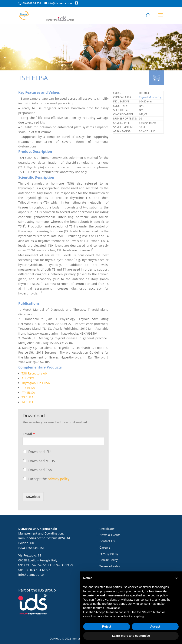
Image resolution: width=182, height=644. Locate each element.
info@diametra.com (32, 575)
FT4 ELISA (28, 393)
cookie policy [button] (159, 595)
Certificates (107, 529)
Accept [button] (155, 627)
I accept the (49, 479)
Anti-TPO (28, 378)
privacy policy (59, 479)
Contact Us (107, 541)
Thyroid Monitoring (150, 97)
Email (29, 434)
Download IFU (39, 452)
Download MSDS (42, 461)
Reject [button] (107, 627)
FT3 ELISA (28, 388)
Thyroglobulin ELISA (36, 383)
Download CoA (40, 470)
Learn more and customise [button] (131, 636)
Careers (105, 547)
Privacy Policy (109, 554)
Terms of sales (110, 566)
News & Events (110, 535)
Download (33, 497)
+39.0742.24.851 (35, 565)
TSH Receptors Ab (34, 373)
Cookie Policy (109, 560)
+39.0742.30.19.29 (60, 565)
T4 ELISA (27, 402)
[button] (176, 578)
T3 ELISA (27, 397)
